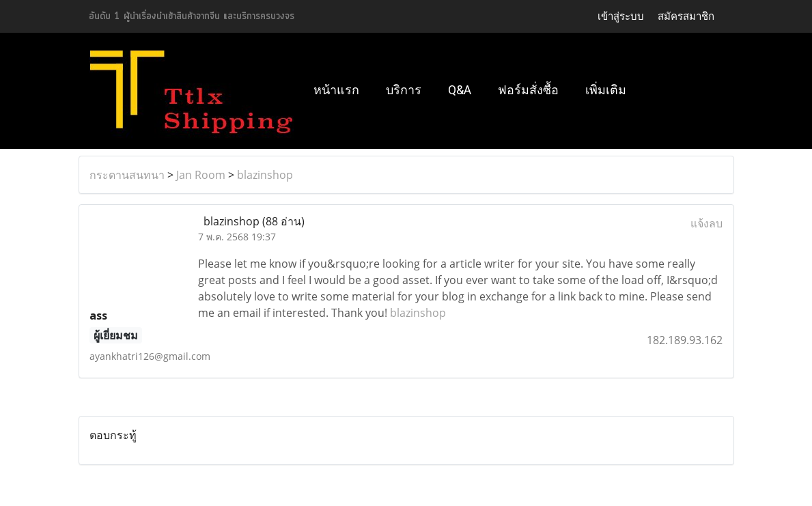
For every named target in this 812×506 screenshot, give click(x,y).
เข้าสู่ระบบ (621, 16)
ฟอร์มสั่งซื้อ (528, 90)
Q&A (460, 90)
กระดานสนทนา (127, 175)
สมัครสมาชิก (686, 16)
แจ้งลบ (706, 223)
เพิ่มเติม (606, 90)
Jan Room (201, 175)
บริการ (404, 90)
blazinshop (265, 175)
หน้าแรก (336, 90)
